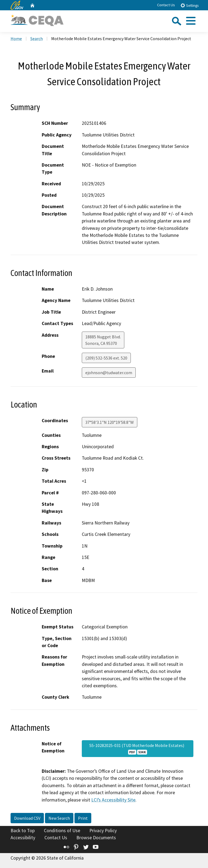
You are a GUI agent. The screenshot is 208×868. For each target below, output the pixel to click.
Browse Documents (96, 838)
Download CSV (27, 818)
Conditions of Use (62, 831)
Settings (189, 5)
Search (37, 39)
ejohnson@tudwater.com (109, 373)
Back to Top (23, 831)
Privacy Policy (103, 831)
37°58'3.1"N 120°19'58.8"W (110, 422)
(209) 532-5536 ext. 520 (106, 358)
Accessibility (23, 838)
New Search (59, 818)
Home (16, 39)
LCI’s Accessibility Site (113, 800)
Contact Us (166, 5)
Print (83, 818)
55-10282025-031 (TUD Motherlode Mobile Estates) (138, 749)
